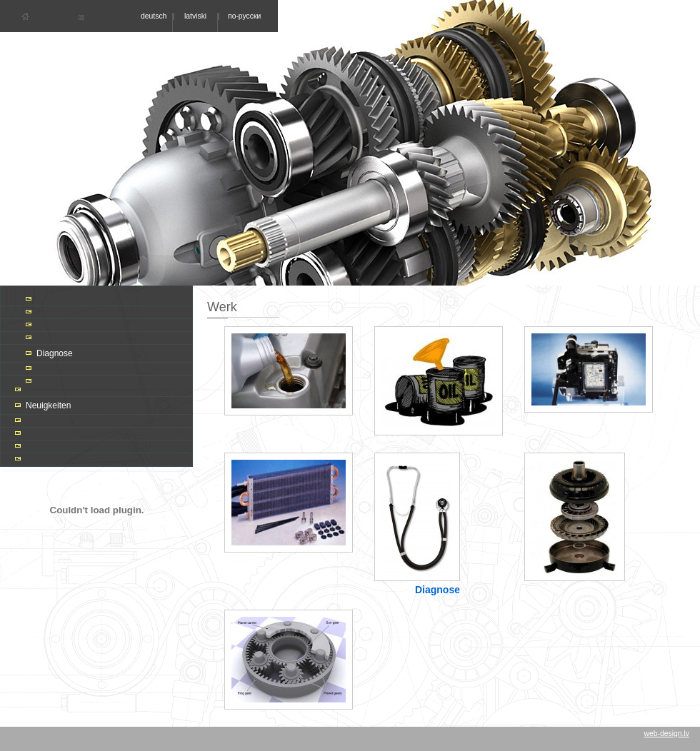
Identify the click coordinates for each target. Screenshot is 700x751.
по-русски (244, 16)
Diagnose (55, 353)
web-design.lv (666, 734)
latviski (195, 16)
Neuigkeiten (48, 405)
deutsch (154, 16)
